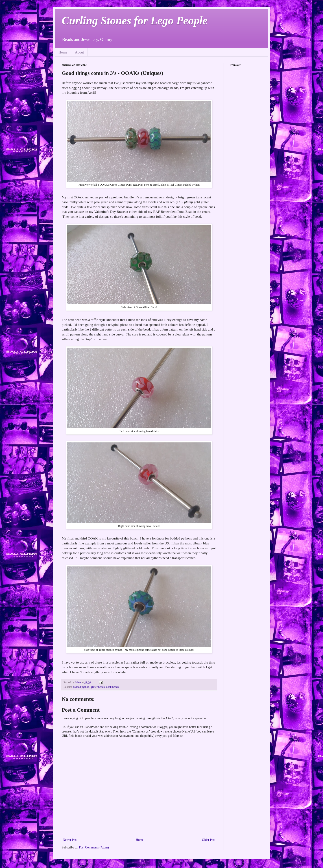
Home (63, 52)
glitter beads (98, 687)
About (79, 52)
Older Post (209, 840)
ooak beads (112, 687)
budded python (81, 687)
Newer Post (70, 840)
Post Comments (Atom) (94, 847)
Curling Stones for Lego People (135, 20)
